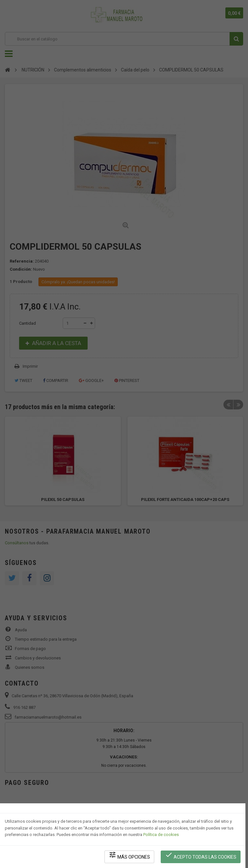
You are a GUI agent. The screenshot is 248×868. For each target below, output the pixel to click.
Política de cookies (161, 834)
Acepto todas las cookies (201, 855)
